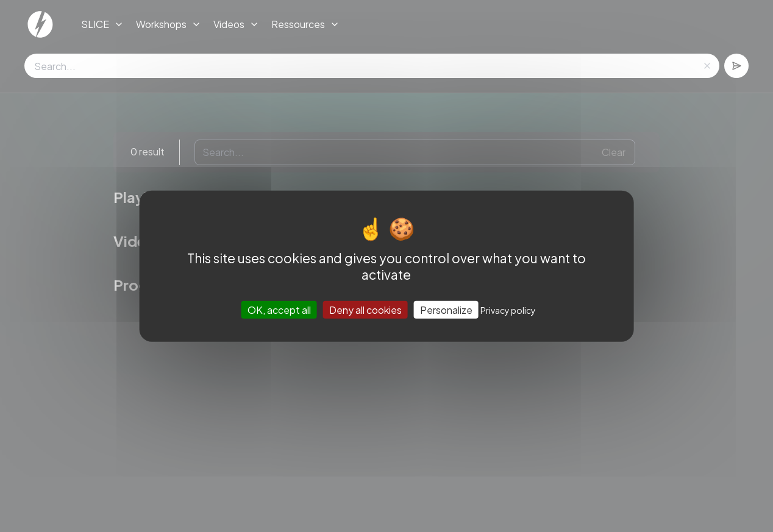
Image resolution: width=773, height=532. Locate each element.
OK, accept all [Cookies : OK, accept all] (279, 310)
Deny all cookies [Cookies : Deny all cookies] (365, 310)
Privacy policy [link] (508, 310)
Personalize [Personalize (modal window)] (446, 310)
